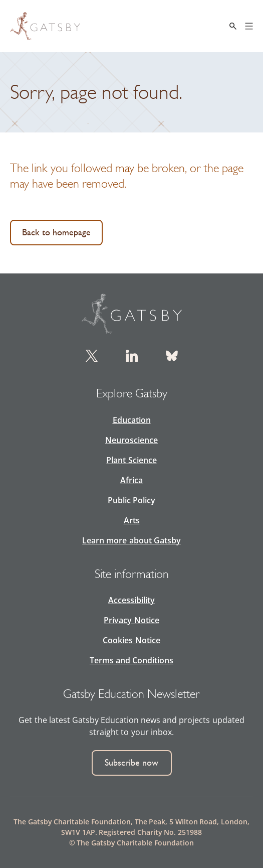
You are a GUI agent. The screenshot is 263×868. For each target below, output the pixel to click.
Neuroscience (131, 440)
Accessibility (131, 600)
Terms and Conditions (131, 660)
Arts (132, 520)
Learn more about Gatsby (131, 540)
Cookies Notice (131, 640)
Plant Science (131, 460)
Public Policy (131, 500)
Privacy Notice (131, 620)
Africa (131, 480)
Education (132, 420)
